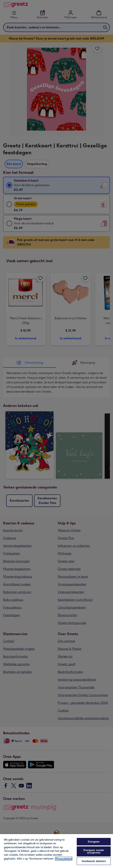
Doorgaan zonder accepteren (94, 851)
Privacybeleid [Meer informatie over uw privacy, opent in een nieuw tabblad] (64, 859)
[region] (56, 851)
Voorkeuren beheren (94, 861)
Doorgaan (94, 842)
